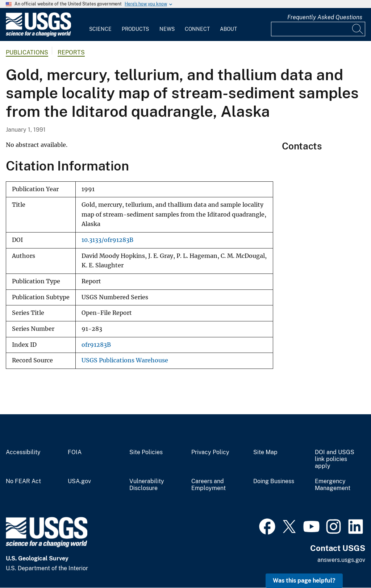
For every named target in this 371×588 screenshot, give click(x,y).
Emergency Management (333, 485)
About (228, 29)
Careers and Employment (209, 485)
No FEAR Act (23, 481)
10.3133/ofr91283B (107, 240)
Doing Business (274, 481)
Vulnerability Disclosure (147, 485)
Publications (27, 52)
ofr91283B (96, 345)
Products (135, 29)
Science (100, 29)
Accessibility (23, 452)
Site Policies (146, 452)
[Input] (318, 29)
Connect (197, 29)
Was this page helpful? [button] (304, 581)
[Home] (38, 35)
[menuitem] (100, 25)
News (167, 29)
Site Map (265, 452)
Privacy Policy (210, 452)
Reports (71, 52)
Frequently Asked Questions (325, 17)
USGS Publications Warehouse (125, 360)
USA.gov (79, 481)
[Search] (358, 29)
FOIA (75, 452)
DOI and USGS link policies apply (335, 459)
